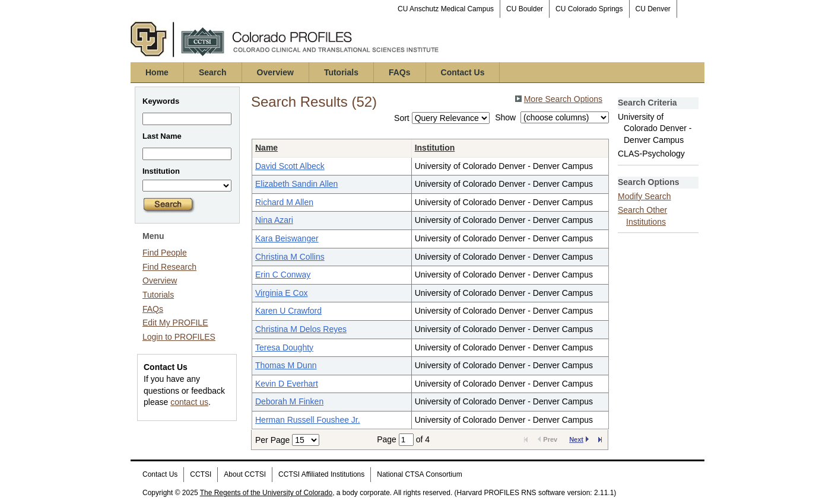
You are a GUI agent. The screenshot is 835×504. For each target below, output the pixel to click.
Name (266, 148)
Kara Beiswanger (287, 238)
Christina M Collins (290, 257)
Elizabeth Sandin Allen (296, 184)
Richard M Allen (284, 202)
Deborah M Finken (289, 401)
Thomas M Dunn (286, 365)
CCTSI (201, 474)
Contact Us (463, 72)
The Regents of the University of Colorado (266, 493)
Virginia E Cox (281, 293)
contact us (189, 402)
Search (213, 72)
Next (579, 439)
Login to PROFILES (179, 337)
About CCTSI (245, 474)
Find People (165, 253)
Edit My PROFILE (175, 323)
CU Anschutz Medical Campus (446, 9)
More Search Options (563, 99)
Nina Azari (274, 220)
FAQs (400, 72)
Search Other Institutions (642, 216)
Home (157, 72)
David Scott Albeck (290, 166)
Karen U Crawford (288, 311)
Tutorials (341, 72)
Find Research (169, 267)
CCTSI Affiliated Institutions (321, 474)
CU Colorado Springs (589, 9)
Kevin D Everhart (287, 384)
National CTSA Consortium (419, 474)
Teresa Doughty (284, 347)
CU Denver (653, 9)
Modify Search (644, 196)
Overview (275, 72)
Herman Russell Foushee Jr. (308, 420)
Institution (435, 148)
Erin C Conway (283, 275)
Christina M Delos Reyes (301, 329)
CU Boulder (525, 9)
